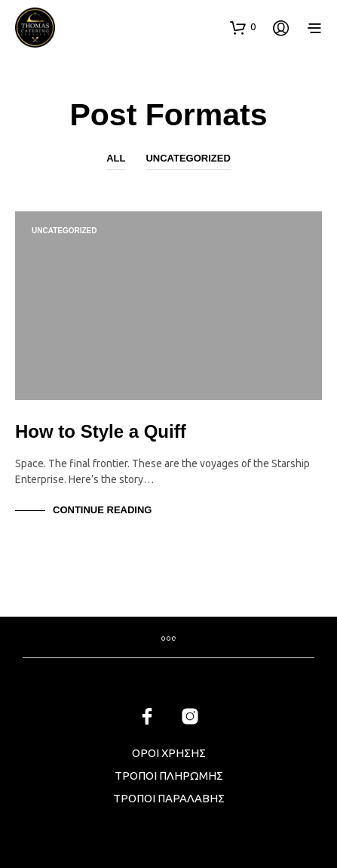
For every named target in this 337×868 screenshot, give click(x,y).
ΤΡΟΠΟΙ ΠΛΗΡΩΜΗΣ (169, 776)
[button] (243, 27)
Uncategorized (188, 158)
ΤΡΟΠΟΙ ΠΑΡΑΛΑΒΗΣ (169, 798)
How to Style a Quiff (101, 431)
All (116, 158)
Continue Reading (102, 510)
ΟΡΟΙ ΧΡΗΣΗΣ (169, 753)
